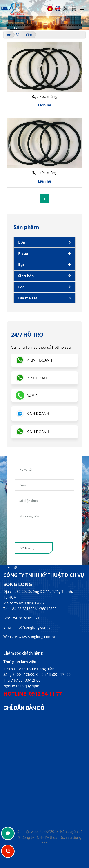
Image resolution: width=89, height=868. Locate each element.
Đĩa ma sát (28, 298)
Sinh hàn (26, 276)
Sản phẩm (24, 35)
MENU (6, 8)
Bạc (21, 265)
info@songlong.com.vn (33, 627)
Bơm (22, 242)
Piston (24, 253)
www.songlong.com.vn (38, 637)
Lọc (21, 287)
